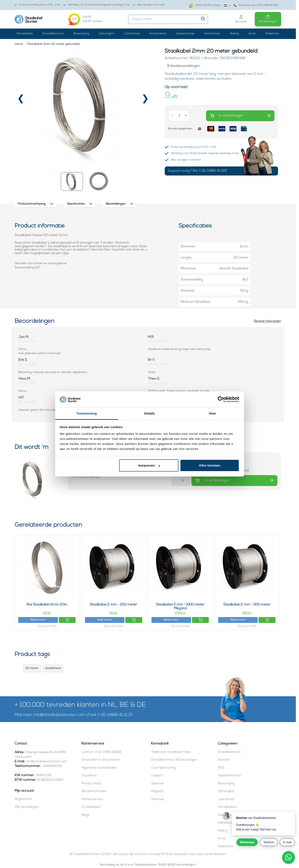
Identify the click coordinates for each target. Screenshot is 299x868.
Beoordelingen (120, 204)
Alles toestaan (210, 465)
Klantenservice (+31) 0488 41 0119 (256, 5)
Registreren (24, 799)
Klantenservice (92, 799)
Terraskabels (158, 34)
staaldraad (53, 668)
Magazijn (158, 791)
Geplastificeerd (229, 776)
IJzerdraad (132, 34)
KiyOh (124, 865)
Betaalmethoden (94, 791)
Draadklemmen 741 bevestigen (174, 760)
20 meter (32, 668)
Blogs (86, 815)
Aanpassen (149, 465)
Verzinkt (224, 760)
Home (19, 44)
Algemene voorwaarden (99, 768)
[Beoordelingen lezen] (221, 66)
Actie (252, 34)
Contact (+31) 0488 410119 (101, 752)
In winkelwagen (240, 116)
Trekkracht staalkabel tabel (171, 752)
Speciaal (158, 784)
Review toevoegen (268, 321)
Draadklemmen (53, 34)
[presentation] (21, 101)
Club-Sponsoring (164, 768)
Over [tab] (212, 413)
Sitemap (158, 799)
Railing (234, 34)
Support (157, 776)
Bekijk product (38, 620)
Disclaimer (89, 776)
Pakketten (272, 34)
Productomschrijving (36, 204)
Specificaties (80, 204)
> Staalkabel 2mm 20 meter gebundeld (53, 44)
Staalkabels (25, 34)
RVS (221, 768)
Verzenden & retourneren (101, 760)
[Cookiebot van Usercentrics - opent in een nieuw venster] (221, 400)
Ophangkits (107, 34)
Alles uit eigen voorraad (149, 5)
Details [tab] (150, 413)
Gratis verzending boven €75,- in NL (38, 5)
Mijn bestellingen (27, 807)
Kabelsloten (212, 34)
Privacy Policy (92, 784)
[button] (72, 181)
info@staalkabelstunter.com (59, 715)
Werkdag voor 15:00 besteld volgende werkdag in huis (97, 5)
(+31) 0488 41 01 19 (115, 715)
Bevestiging (81, 34)
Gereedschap (185, 34)
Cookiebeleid (91, 807)
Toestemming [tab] (87, 413)
